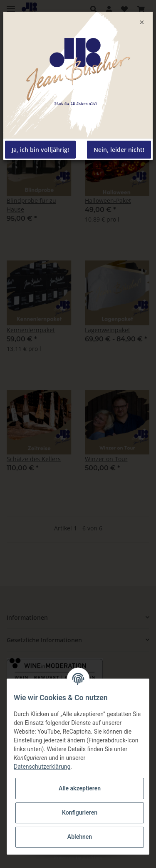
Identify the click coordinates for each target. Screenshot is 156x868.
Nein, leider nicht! (119, 150)
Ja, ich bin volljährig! (40, 150)
